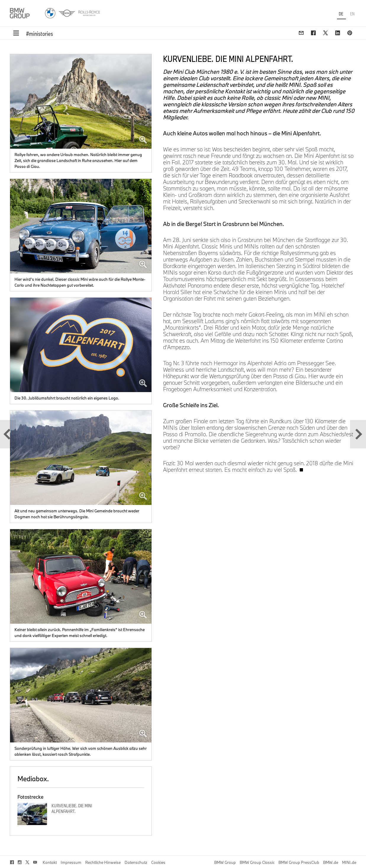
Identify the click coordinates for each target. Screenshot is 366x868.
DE (341, 14)
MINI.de (349, 862)
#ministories (39, 34)
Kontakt (50, 862)
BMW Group (225, 862)
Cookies (158, 862)
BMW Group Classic (257, 862)
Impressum (71, 862)
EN (352, 14)
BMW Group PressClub (299, 862)
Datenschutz (136, 862)
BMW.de (331, 862)
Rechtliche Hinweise (103, 862)
